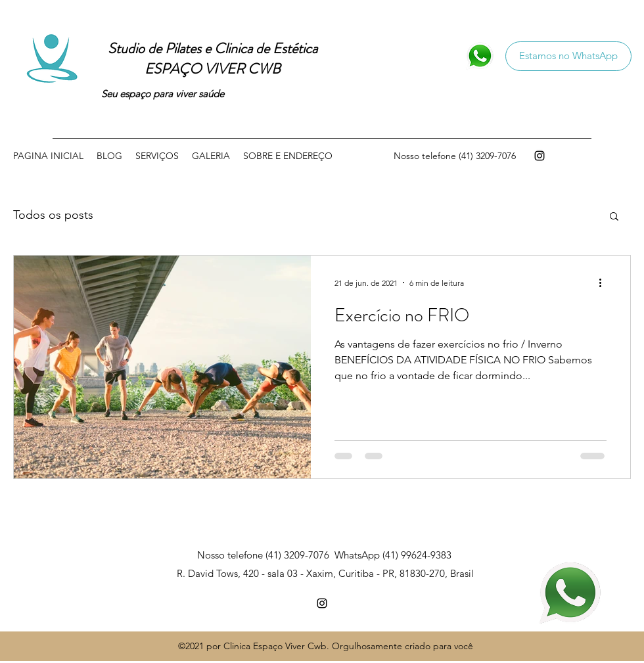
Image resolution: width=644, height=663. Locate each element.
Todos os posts (53, 215)
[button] (614, 217)
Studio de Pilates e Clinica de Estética (213, 48)
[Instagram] (540, 156)
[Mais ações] (605, 283)
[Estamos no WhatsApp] (568, 56)
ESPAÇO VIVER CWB (213, 69)
